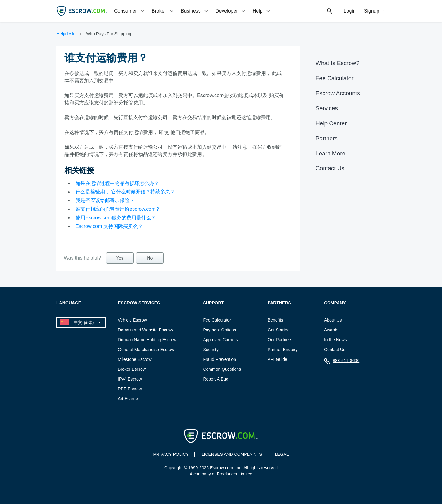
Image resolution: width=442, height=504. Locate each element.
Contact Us (330, 168)
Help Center (331, 123)
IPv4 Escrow (130, 379)
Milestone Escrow (135, 359)
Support (213, 303)
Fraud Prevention (219, 359)
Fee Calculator (335, 78)
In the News (335, 340)
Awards (331, 330)
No (150, 258)
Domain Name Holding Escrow (147, 340)
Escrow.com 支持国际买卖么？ (109, 226)
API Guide (277, 359)
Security (211, 350)
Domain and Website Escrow (145, 330)
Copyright (173, 468)
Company (335, 303)
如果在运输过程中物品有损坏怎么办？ (117, 183)
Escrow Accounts (338, 93)
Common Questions (222, 369)
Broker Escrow (132, 369)
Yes (120, 258)
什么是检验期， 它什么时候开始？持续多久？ (125, 192)
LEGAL (282, 454)
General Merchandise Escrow (146, 350)
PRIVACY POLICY (171, 454)
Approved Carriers (220, 340)
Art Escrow (128, 399)
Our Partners (280, 340)
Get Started (279, 330)
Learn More (330, 153)
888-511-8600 (342, 362)
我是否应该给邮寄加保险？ (105, 200)
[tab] (130, 11)
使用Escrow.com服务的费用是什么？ (116, 218)
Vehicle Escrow (132, 320)
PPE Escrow (130, 389)
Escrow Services (139, 303)
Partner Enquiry (283, 350)
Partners (327, 138)
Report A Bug (216, 379)
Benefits (275, 320)
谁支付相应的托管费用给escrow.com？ (118, 209)
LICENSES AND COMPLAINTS (232, 454)
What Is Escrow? (337, 63)
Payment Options (219, 330)
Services (327, 108)
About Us (333, 320)
